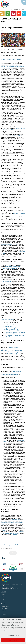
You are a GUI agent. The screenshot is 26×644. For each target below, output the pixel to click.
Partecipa (3, 604)
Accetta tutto (13, 640)
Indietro (13, 553)
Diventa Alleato (5, 608)
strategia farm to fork (13, 353)
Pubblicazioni (5, 600)
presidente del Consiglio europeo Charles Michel (13, 374)
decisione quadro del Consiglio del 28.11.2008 (13, 129)
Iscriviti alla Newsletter (7, 617)
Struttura (4, 598)
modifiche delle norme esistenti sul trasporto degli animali (11, 351)
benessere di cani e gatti (14, 355)
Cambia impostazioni (13, 635)
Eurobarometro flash (6, 281)
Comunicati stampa (6, 376)
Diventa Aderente (6, 607)
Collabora (4, 610)
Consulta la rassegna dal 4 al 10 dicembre (11, 60)
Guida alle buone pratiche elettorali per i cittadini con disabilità (14, 333)
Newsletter (4, 614)
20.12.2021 (3, 530)
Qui (2, 627)
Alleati (3, 596)
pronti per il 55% (16, 520)
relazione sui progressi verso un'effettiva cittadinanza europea (10, 267)
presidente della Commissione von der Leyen (11, 372)
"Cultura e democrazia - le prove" (9, 244)
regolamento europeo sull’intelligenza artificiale (13, 532)
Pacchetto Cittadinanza (8, 319)
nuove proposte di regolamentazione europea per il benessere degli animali (12, 349)
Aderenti (4, 594)
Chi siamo (3, 592)
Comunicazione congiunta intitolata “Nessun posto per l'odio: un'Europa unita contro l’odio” (12, 67)
